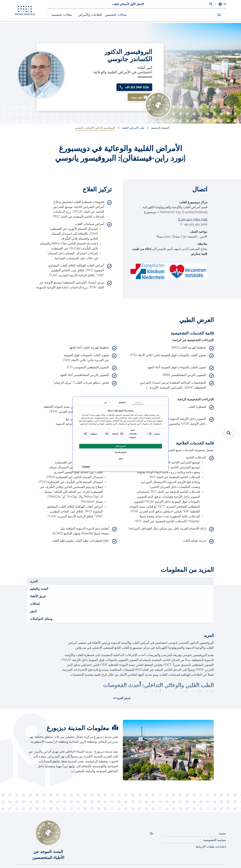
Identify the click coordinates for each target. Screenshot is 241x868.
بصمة (222, 824)
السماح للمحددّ (120, 452)
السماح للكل (120, 446)
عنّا (221, 16)
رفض (121, 458)
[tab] (120, 571)
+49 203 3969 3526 (132, 81)
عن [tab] (105, 402)
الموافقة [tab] (138, 402)
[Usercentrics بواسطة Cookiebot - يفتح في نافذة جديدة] (89, 467)
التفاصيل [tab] (122, 402)
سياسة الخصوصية (215, 830)
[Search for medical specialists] (229, 433)
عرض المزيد (123, 688)
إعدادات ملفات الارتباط (211, 837)
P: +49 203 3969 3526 (193, 210)
